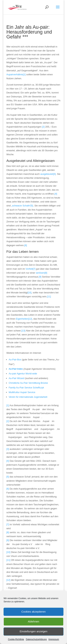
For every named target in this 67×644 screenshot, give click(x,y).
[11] (49, 296)
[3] (8, 449)
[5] (8, 477)
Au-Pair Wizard (17, 378)
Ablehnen (33, 621)
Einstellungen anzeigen (33, 631)
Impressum (54, 639)
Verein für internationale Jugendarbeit (28, 397)
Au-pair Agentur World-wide (23, 374)
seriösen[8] (41, 273)
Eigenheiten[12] (24, 319)
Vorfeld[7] (30, 269)
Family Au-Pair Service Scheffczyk (26, 388)
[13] (23, 331)
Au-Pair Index (16, 369)
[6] (26, 245)
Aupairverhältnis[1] (16, 74)
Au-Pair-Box (15, 360)
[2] (43, 127)
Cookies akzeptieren (34, 612)
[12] (8, 580)
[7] (8, 524)
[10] (29, 293)
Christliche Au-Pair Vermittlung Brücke (28, 383)
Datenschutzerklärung (36, 639)
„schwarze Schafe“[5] (22, 206)
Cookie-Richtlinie (16, 639)
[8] (8, 532)
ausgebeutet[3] (48, 174)
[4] (56, 194)
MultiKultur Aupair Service (22, 392)
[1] (8, 405)
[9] (40, 277)
